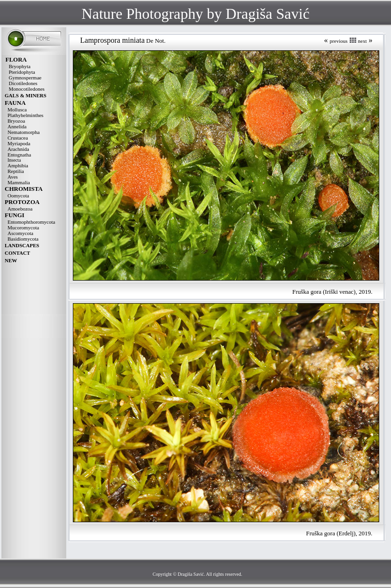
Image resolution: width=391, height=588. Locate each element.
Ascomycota (20, 233)
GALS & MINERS (26, 95)
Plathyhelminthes (25, 115)
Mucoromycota (23, 227)
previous (339, 41)
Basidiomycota (23, 239)
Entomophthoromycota (31, 222)
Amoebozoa (20, 209)
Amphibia (18, 165)
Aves (13, 177)
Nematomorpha (23, 132)
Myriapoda (19, 143)
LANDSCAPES (22, 245)
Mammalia (19, 182)
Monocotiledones (27, 89)
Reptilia (16, 171)
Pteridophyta (22, 72)
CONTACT (17, 253)
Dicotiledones (23, 83)
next (363, 41)
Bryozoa (16, 121)
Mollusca (17, 110)
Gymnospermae (25, 78)
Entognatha (19, 155)
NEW (11, 260)
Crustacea (18, 138)
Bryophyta (20, 66)
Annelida (17, 126)
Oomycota (18, 196)
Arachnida (18, 149)
